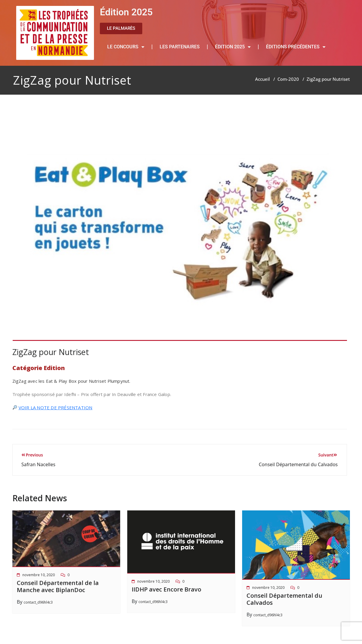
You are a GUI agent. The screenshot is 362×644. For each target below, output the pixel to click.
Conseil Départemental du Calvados (284, 599)
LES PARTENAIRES (180, 47)
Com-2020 (288, 79)
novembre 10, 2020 (39, 575)
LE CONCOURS (126, 47)
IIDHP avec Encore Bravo (166, 589)
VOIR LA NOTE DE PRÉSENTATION (56, 408)
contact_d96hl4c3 (38, 602)
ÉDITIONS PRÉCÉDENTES (296, 47)
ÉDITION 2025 (233, 47)
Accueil (262, 79)
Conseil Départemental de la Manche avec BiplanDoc (58, 586)
